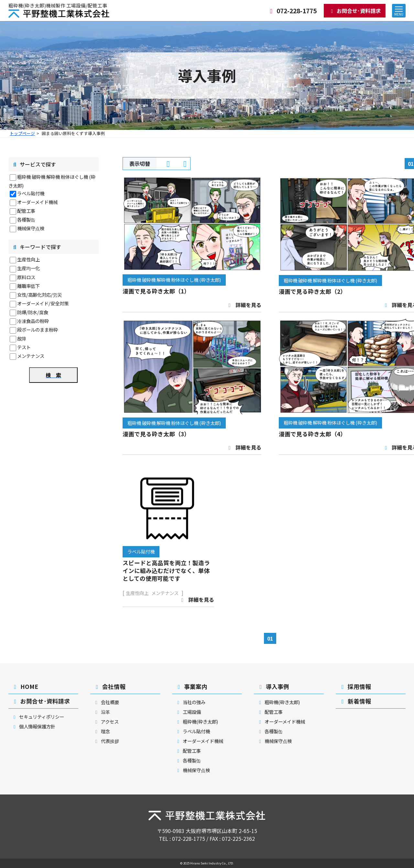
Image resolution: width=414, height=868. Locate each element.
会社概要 (106, 702)
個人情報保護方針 (33, 726)
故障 (22, 338)
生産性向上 (28, 259)
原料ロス (26, 277)
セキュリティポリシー (38, 717)
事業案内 (191, 686)
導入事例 (273, 686)
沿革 (102, 712)
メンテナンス (31, 356)
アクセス (106, 721)
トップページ (22, 133)
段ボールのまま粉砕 (38, 330)
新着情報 (355, 701)
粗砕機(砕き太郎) (197, 721)
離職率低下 (28, 286)
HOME (25, 686)
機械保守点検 (31, 228)
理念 (102, 731)
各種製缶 (26, 219)
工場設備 (188, 712)
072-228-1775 (292, 11)
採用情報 (355, 686)
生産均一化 (28, 268)
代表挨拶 (106, 741)
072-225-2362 (238, 839)
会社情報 (109, 686)
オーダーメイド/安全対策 (43, 303)
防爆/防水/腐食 (33, 312)
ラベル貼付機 (31, 193)
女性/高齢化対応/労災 (39, 295)
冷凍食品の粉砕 (33, 321)
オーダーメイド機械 (37, 202)
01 (270, 638)
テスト (24, 347)
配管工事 (26, 211)
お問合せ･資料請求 (355, 11)
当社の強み (190, 702)
